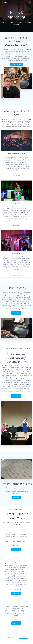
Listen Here (17, 225)
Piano (9, 3)
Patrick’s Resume (16, 64)
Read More (16, 549)
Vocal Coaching (17, 358)
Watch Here (17, 176)
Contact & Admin (24, 638)
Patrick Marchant (17, 45)
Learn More (16, 313)
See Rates (16, 497)
